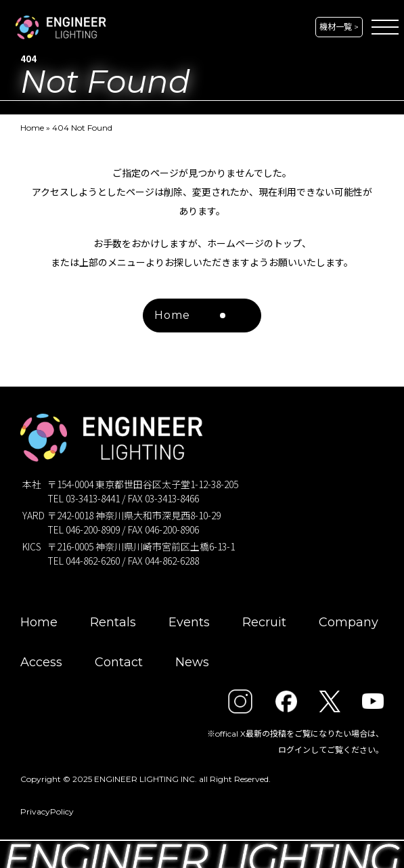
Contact (119, 662)
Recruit (264, 622)
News (192, 662)
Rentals (113, 622)
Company (349, 622)
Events (189, 622)
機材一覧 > (339, 27)
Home (32, 128)
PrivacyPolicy (47, 811)
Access (41, 662)
